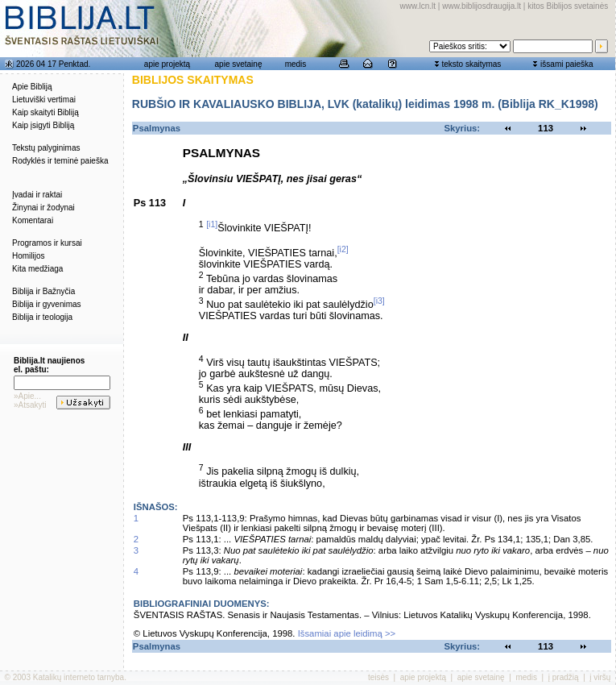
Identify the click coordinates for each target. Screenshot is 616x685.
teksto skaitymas (471, 64)
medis (296, 64)
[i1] (212, 224)
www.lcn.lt (418, 6)
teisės (378, 677)
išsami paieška (567, 64)
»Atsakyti (30, 405)
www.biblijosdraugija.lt (482, 6)
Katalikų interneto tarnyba (79, 677)
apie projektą (167, 64)
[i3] (379, 301)
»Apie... (27, 396)
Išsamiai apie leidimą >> (347, 633)
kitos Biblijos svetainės (568, 6)
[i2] (343, 249)
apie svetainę (239, 64)
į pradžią (564, 677)
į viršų (600, 677)
